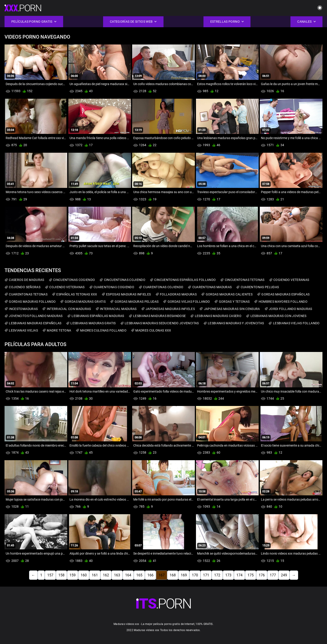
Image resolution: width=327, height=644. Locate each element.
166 (150, 575)
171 (206, 575)
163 (117, 575)
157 (50, 575)
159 (73, 575)
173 (228, 575)
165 (139, 575)
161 (95, 575)
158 (61, 575)
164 (128, 575)
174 (239, 575)
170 (195, 575)
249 (284, 575)
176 (262, 575)
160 (84, 575)
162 (106, 575)
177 (273, 575)
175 (251, 575)
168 (173, 575)
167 (162, 575)
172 (217, 575)
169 (184, 575)
